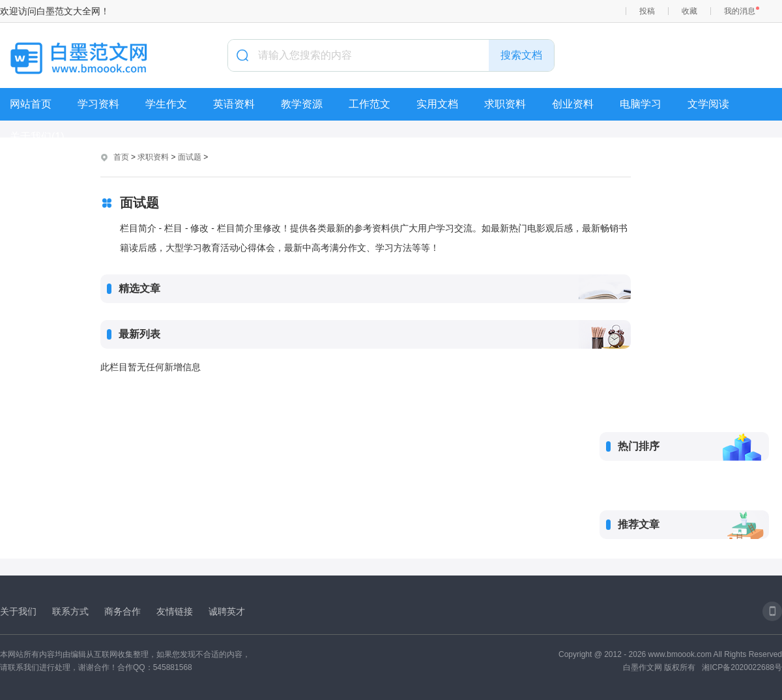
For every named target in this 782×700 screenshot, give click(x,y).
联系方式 (70, 611)
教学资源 (302, 104)
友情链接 (175, 611)
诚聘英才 (227, 611)
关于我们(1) (37, 137)
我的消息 (740, 11)
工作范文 (369, 104)
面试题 (190, 157)
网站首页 (31, 104)
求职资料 (505, 104)
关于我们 (18, 611)
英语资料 (234, 104)
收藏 (689, 11)
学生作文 (166, 104)
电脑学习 (641, 104)
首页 (121, 157)
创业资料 (573, 104)
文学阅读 (708, 104)
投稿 (647, 11)
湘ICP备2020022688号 (742, 667)
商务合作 (123, 611)
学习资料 (98, 104)
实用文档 (437, 104)
